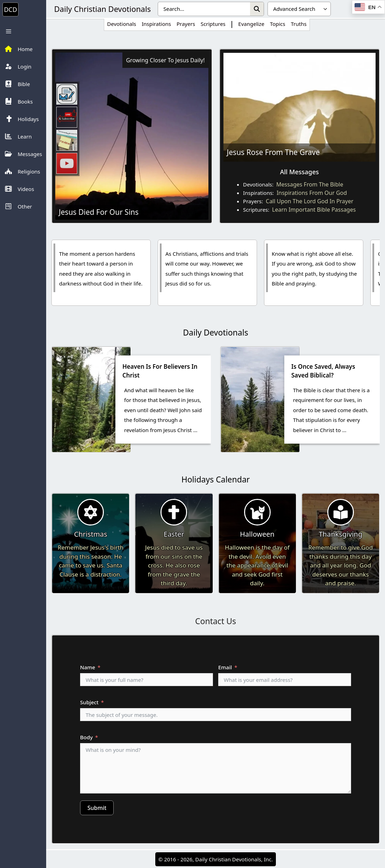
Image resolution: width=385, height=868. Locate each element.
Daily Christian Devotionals (102, 9)
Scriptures (213, 24)
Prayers (186, 24)
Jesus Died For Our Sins (99, 212)
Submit (97, 808)
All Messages (300, 172)
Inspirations (156, 24)
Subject (89, 702)
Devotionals (122, 24)
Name (88, 667)
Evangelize (251, 24)
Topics (278, 24)
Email (225, 667)
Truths (299, 24)
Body (86, 737)
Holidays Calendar (216, 479)
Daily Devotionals (215, 332)
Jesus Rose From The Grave (273, 152)
